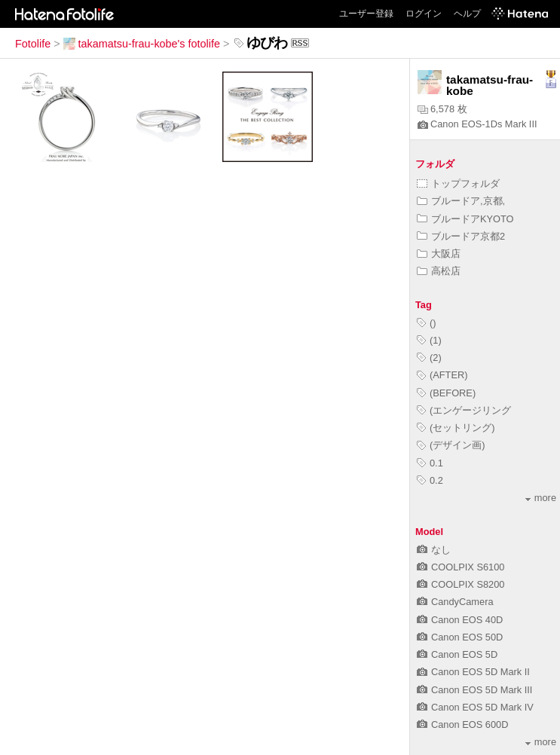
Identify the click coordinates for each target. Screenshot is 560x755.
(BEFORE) (446, 393)
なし (434, 550)
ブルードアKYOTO (465, 219)
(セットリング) (456, 428)
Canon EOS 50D (460, 637)
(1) (429, 340)
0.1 (430, 463)
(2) (429, 358)
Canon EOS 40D (460, 620)
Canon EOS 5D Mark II (473, 672)
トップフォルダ (458, 183)
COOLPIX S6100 (461, 567)
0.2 (430, 480)
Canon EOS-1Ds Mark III (477, 124)
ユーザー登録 (366, 14)
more (541, 498)
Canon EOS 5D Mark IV (475, 707)
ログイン (424, 14)
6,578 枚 (442, 109)
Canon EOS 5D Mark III (474, 690)
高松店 (439, 271)
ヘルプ (467, 14)
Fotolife (33, 44)
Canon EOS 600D (462, 724)
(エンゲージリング (464, 410)
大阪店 (439, 254)
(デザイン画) (451, 445)
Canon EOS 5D (457, 654)
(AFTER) (442, 375)
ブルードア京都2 (461, 236)
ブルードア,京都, (461, 201)
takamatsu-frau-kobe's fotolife (142, 44)
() (427, 323)
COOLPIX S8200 (461, 584)
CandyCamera (455, 602)
